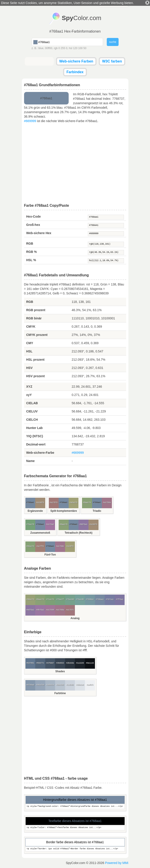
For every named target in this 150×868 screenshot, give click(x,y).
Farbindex (75, 72)
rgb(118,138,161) (106, 244)
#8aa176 (87, 502)
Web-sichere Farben (76, 61)
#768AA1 (106, 225)
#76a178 (30, 524)
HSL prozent (35, 360)
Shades (60, 671)
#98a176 (30, 599)
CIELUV (32, 411)
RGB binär (34, 318)
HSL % (31, 260)
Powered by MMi (117, 863)
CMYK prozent (37, 335)
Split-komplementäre (64, 511)
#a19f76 (70, 546)
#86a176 (30, 546)
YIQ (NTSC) (35, 436)
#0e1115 (90, 663)
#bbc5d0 (60, 685)
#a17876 (54, 502)
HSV (30, 368)
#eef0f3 (90, 685)
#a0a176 (74, 502)
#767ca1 (110, 599)
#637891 (30, 663)
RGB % (32, 252)
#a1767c (70, 610)
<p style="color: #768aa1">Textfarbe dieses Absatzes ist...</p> (75, 828)
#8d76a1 (83, 524)
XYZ (29, 387)
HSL (29, 351)
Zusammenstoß (40, 533)
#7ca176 (50, 599)
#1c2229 (80, 663)
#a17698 (50, 610)
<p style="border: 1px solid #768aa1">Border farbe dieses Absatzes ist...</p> (75, 849)
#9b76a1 (40, 610)
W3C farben (112, 61)
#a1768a (107, 502)
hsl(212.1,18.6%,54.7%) (106, 261)
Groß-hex (33, 225)
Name (31, 461)
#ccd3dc (70, 685)
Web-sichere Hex (39, 233)
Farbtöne (60, 693)
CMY (30, 343)
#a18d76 (40, 502)
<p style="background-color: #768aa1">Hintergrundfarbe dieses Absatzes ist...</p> (75, 807)
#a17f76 (40, 546)
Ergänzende (35, 511)
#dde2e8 (80, 685)
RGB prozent (36, 310)
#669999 (30, 121)
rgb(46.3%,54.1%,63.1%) (106, 252)
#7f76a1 (120, 599)
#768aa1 (106, 217)
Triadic (97, 511)
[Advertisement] (75, 163)
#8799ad (30, 685)
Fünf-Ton (50, 555)
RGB (30, 244)
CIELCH (32, 420)
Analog (75, 618)
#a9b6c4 (50, 685)
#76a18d (70, 599)
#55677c (40, 663)
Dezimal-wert (36, 444)
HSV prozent (36, 376)
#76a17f (60, 599)
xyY (29, 395)
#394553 (60, 663)
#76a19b (80, 599)
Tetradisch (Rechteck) (78, 533)
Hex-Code (34, 216)
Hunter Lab (35, 428)
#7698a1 (90, 599)
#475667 (50, 663)
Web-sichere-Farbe (40, 453)
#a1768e (60, 546)
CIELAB (32, 403)
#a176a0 (50, 524)
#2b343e (70, 663)
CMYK (31, 327)
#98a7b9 (40, 685)
